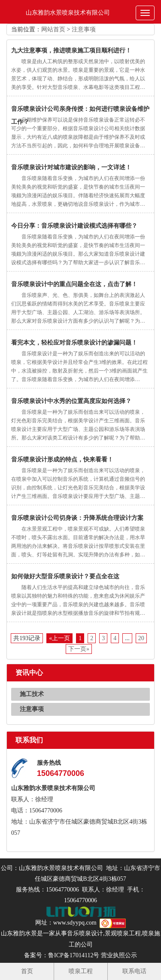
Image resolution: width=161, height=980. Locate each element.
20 (141, 638)
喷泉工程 (81, 971)
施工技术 (32, 694)
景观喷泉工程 (123, 933)
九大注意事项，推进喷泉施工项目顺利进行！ (71, 50)
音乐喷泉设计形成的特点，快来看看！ (62, 459)
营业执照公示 (119, 955)
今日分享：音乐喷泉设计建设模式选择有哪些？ (74, 226)
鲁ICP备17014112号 (74, 955)
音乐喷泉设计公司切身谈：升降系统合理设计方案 (77, 518)
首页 (27, 971)
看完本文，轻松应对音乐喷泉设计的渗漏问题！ (74, 343)
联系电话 (134, 971)
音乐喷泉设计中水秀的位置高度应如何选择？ (71, 401)
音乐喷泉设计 (85, 933)
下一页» (79, 649)
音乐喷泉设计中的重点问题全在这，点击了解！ (74, 284)
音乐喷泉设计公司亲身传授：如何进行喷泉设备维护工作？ (80, 111)
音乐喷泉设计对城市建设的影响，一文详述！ (71, 167)
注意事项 (84, 29)
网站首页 (53, 29)
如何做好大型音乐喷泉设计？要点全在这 (65, 576)
